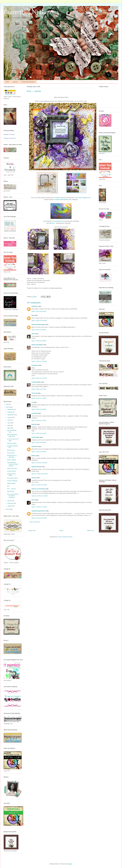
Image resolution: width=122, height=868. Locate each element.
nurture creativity (12, 481)
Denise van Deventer (38, 489)
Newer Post (32, 531)
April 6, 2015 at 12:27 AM (39, 378)
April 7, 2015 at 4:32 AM (39, 420)
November (11, 409)
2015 (8, 407)
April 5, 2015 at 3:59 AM (39, 330)
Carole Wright (36, 382)
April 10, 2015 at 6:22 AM (39, 463)
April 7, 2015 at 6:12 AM (39, 433)
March (10, 501)
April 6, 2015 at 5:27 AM (39, 389)
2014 (8, 509)
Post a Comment (35, 522)
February (10, 503)
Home (7, 82)
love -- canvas (11, 489)
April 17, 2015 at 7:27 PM (39, 507)
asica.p (34, 478)
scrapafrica (58, 198)
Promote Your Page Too (10, 138)
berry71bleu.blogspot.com (83, 198)
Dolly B (34, 424)
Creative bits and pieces (28, 82)
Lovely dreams (12, 471)
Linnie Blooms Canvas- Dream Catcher (13, 464)
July (9, 420)
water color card (12, 468)
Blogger (70, 864)
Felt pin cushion (12, 443)
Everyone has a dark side (12, 456)
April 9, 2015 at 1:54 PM (39, 452)
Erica (33, 500)
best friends (11, 491)
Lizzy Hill (34, 413)
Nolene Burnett (36, 467)
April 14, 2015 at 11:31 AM (39, 496)
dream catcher (11, 460)
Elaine (34, 456)
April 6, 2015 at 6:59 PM (39, 409)
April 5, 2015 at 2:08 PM (39, 341)
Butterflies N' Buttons (31, 12)
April (9, 428)
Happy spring (11, 483)
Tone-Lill (34, 393)
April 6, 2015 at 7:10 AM (39, 398)
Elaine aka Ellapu (37, 345)
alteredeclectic (51, 223)
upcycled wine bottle (11, 475)
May (9, 425)
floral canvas (11, 450)
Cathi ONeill (35, 437)
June (9, 423)
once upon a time (12, 478)
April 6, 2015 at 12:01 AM (39, 361)
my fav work (11, 453)
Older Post (90, 531)
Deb (33, 315)
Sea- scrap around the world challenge (13, 496)
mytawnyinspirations (38, 511)
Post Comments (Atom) (65, 537)
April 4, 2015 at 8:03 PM (39, 311)
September (11, 415)
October (10, 412)
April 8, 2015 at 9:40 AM (39, 443)
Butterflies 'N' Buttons (9, 134)
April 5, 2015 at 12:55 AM (39, 321)
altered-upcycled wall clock (12, 435)
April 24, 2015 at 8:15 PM (39, 518)
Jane (33, 334)
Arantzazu (35, 365)
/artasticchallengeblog (62, 199)
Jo (32, 402)
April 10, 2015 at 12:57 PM (40, 474)
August (10, 417)
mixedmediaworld (58, 221)
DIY (8, 486)
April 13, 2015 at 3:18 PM (39, 485)
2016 (8, 404)
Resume (15, 82)
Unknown (35, 306)
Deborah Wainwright (38, 325)
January (10, 506)
